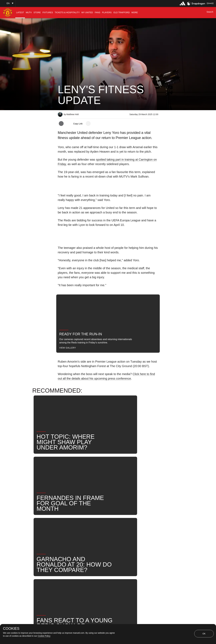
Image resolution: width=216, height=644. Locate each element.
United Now (67, 538)
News (64, 528)
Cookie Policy (44, 636)
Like (77, 528)
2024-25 (86, 538)
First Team (93, 528)
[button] (8, 3)
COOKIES (11, 629)
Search (144, 528)
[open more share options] (88, 124)
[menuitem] (20, 13)
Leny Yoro (112, 528)
